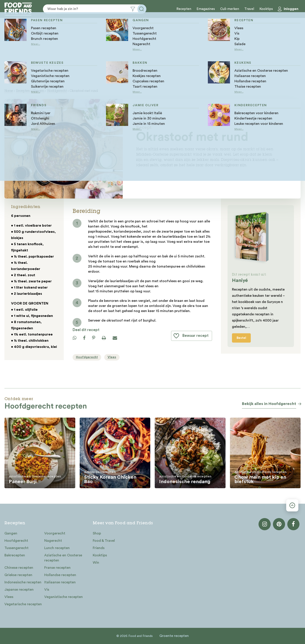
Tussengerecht (16, 548)
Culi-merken (230, 9)
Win (96, 563)
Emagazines (206, 9)
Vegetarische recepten (23, 604)
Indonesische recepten (23, 582)
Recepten (184, 9)
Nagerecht (53, 541)
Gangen (39, 91)
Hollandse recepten (60, 575)
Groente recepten (174, 636)
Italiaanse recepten (60, 582)
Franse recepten (57, 568)
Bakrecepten (15, 555)
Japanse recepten (19, 590)
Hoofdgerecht (57, 91)
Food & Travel (104, 541)
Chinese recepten (19, 568)
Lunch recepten (57, 548)
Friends (99, 548)
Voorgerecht (55, 533)
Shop (97, 533)
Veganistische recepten (64, 597)
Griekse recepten (18, 575)
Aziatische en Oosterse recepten (63, 558)
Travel (249, 9)
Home (9, 91)
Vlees (9, 597)
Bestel (241, 338)
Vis (47, 590)
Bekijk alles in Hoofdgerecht (269, 404)
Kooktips (266, 9)
